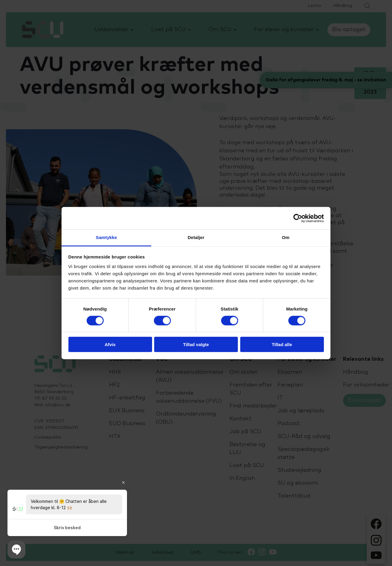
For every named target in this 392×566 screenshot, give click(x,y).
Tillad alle (282, 344)
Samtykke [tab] (107, 237)
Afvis (110, 344)
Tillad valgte (196, 344)
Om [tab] (285, 237)
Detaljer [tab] (196, 237)
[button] (16, 550)
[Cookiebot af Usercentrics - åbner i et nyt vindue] (298, 218)
